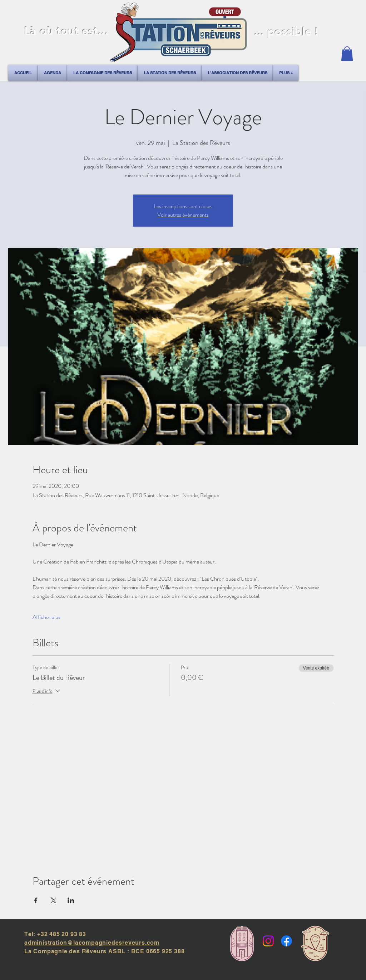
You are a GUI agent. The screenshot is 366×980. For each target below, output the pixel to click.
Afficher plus (46, 617)
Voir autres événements (183, 215)
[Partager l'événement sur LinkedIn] (71, 900)
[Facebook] (286, 941)
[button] (347, 54)
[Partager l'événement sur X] (53, 900)
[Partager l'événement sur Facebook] (36, 900)
